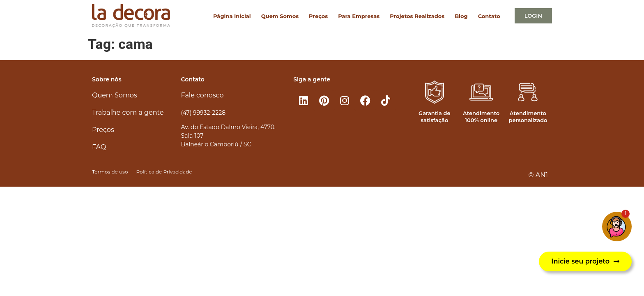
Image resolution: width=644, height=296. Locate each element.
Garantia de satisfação (434, 117)
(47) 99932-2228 (203, 113)
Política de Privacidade (164, 172)
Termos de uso (110, 172)
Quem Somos (280, 16)
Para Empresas (359, 16)
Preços (318, 16)
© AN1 (538, 175)
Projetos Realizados (417, 16)
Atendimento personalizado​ (528, 117)
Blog (461, 16)
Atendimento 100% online (481, 117)
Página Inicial (232, 16)
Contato (489, 16)
